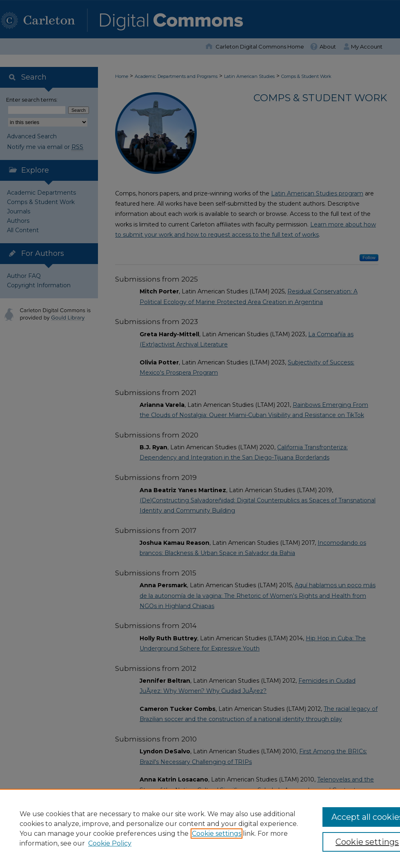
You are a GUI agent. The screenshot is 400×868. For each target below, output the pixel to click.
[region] (200, 828)
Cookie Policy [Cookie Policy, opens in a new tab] (110, 843)
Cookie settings (217, 834)
